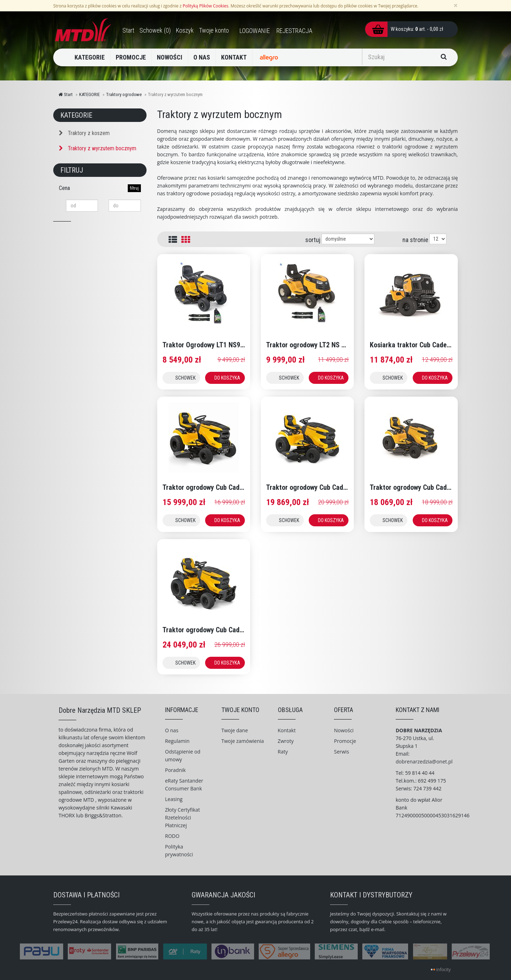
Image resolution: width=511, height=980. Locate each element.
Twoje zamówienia (243, 741)
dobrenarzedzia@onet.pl (424, 761)
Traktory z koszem (84, 133)
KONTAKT (234, 57)
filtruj (134, 188)
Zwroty (286, 741)
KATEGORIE (90, 57)
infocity (443, 970)
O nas (172, 730)
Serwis (341, 752)
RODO (172, 836)
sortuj (313, 240)
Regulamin (177, 741)
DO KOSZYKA (227, 378)
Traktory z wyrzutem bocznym (98, 148)
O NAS (202, 57)
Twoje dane (235, 730)
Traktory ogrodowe (124, 94)
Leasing (174, 799)
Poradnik (175, 770)
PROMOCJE (131, 57)
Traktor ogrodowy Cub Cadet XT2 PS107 (428, 487)
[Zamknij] (456, 5)
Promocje (345, 741)
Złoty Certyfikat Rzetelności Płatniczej (182, 817)
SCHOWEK (185, 378)
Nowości (344, 730)
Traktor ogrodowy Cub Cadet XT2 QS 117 (325, 487)
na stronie (415, 240)
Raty (283, 752)
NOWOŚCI (170, 57)
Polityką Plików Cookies (206, 6)
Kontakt (287, 730)
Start (66, 94)
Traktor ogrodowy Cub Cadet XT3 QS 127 (222, 630)
